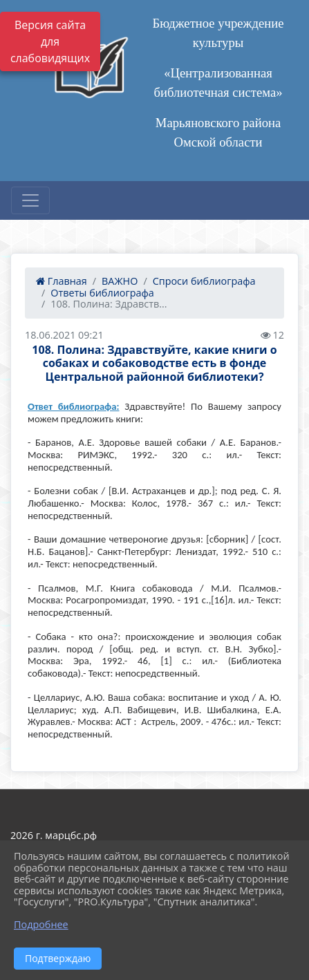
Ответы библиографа (102, 293)
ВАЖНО (120, 281)
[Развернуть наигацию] (30, 200)
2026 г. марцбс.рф (54, 835)
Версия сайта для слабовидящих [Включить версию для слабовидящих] (50, 41)
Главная (62, 281)
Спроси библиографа (204, 281)
